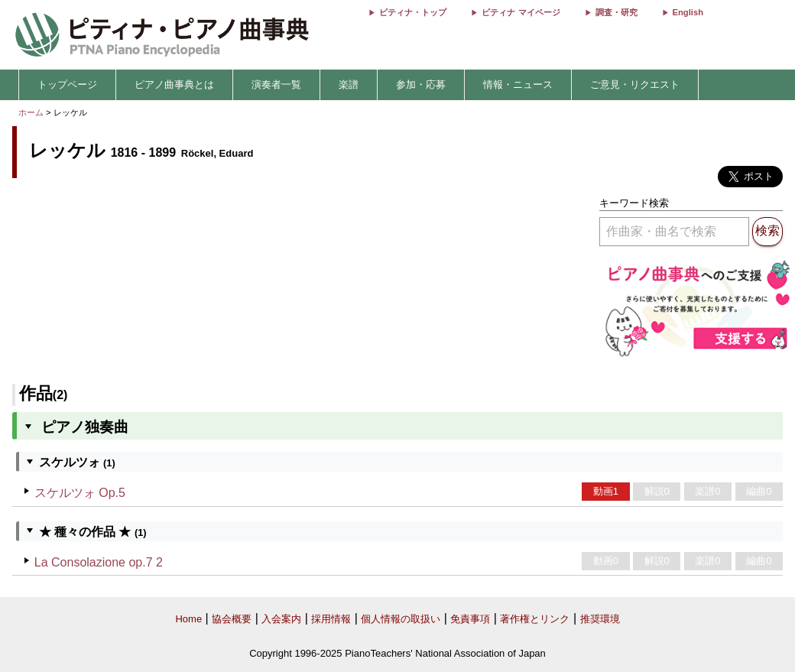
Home (188, 619)
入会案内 (281, 619)
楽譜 (349, 84)
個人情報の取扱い (401, 619)
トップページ (67, 84)
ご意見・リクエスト (635, 84)
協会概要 (232, 619)
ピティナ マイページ (521, 12)
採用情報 (331, 619)
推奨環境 (600, 619)
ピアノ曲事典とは (174, 84)
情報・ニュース (518, 84)
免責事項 (470, 619)
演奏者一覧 (276, 84)
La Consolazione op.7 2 (99, 562)
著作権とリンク (535, 619)
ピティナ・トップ (413, 12)
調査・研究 (617, 12)
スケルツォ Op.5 (80, 493)
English (688, 12)
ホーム (31, 112)
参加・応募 (421, 84)
